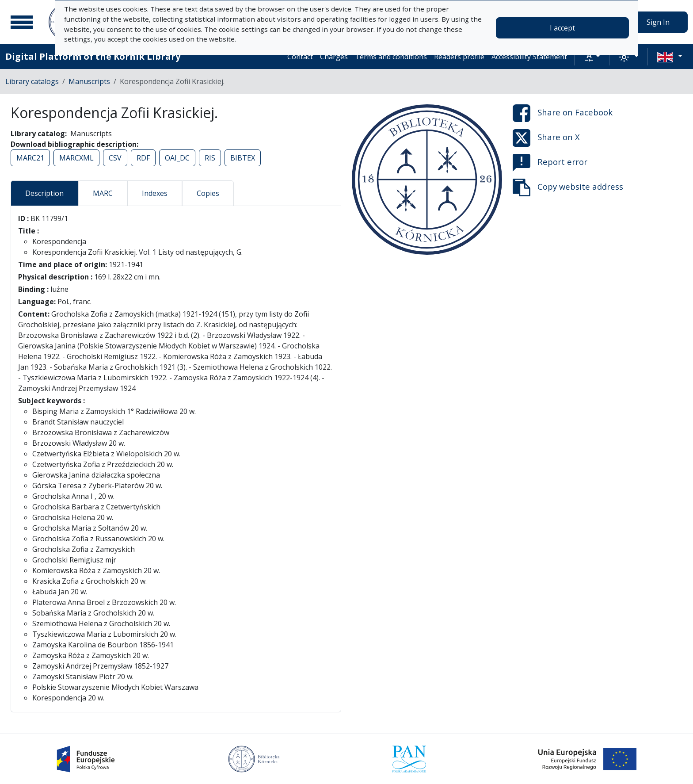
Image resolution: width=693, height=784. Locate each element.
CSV (115, 158)
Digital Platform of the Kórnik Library (93, 56)
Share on (563, 113)
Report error (550, 163)
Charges (334, 57)
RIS (210, 158)
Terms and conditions (391, 57)
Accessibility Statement (529, 57)
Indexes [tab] (155, 193)
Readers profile (459, 57)
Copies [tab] (208, 193)
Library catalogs (32, 81)
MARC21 (30, 158)
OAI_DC (177, 158)
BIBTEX (243, 158)
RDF (143, 158)
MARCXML (76, 158)
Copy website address (568, 187)
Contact (300, 57)
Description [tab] (44, 193)
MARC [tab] (103, 193)
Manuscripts (89, 81)
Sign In (658, 22)
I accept (562, 28)
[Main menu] (22, 22)
